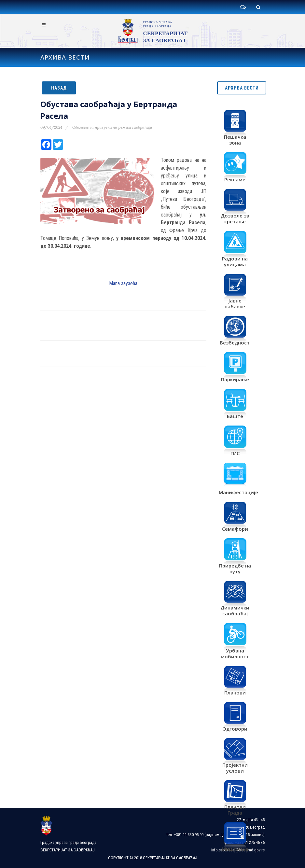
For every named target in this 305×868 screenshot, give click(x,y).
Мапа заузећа (123, 283)
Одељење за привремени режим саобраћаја (112, 127)
